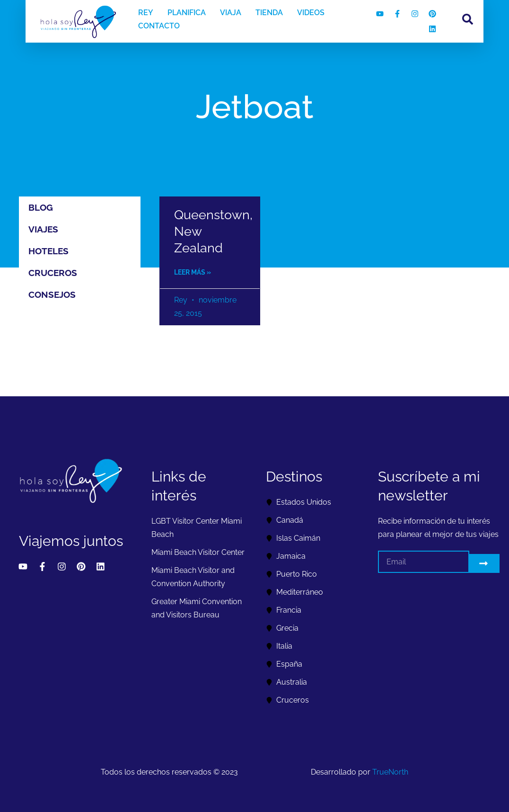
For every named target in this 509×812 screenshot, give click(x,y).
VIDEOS (311, 13)
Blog (41, 207)
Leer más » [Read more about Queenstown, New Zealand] (193, 272)
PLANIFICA (187, 13)
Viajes (43, 229)
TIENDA (269, 13)
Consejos (52, 294)
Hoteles (48, 251)
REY (146, 13)
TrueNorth (390, 772)
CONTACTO (159, 26)
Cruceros (53, 273)
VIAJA (231, 13)
